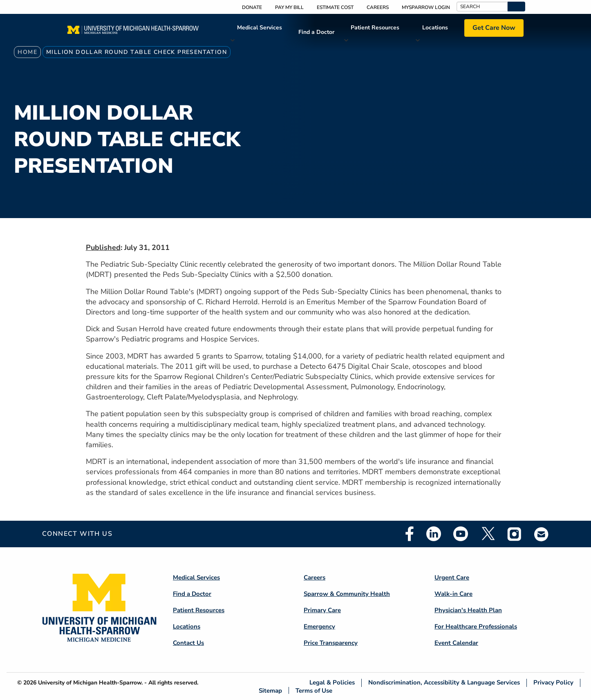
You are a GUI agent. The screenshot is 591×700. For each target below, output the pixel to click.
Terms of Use (314, 690)
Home (27, 52)
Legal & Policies (332, 683)
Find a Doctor (316, 32)
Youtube (461, 534)
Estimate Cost (335, 7)
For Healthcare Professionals (476, 626)
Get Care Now (494, 28)
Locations (435, 28)
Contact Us (188, 643)
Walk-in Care (453, 594)
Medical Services (260, 28)
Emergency (319, 626)
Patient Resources (375, 28)
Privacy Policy (553, 683)
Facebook (410, 534)
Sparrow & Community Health (347, 594)
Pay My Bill (289, 7)
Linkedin (434, 534)
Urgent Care (452, 577)
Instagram (515, 534)
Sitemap (270, 690)
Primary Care (322, 610)
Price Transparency (331, 643)
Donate (252, 7)
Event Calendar (456, 643)
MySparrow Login (426, 7)
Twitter (488, 534)
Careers (378, 7)
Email (542, 534)
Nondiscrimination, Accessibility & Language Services (444, 683)
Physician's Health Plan (468, 610)
